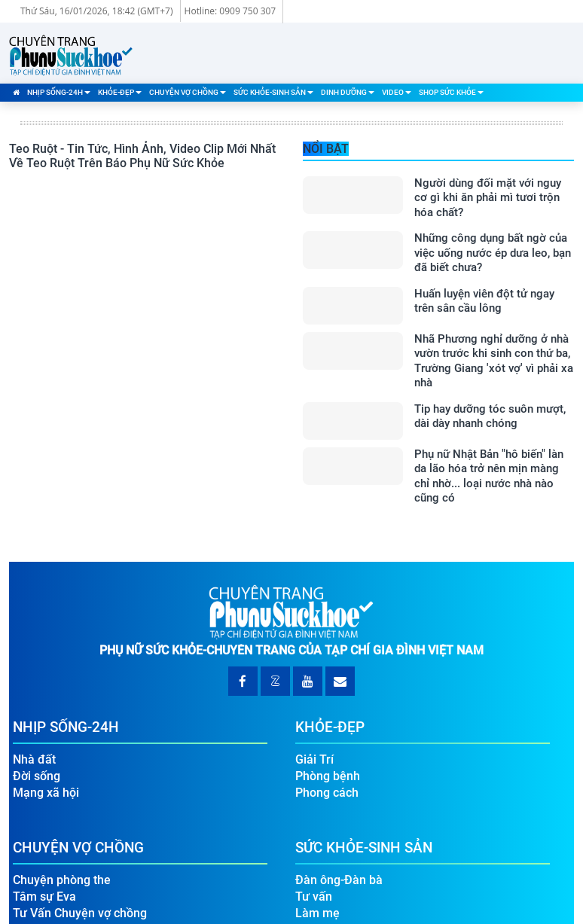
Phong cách (327, 793)
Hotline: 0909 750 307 (230, 11)
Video (397, 92)
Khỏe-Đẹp (120, 92)
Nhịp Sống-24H (59, 92)
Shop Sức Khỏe (451, 92)
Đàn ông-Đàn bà (339, 880)
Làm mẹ (317, 913)
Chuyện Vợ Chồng (188, 92)
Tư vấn (314, 897)
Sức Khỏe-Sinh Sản (273, 92)
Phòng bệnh (328, 776)
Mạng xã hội (46, 793)
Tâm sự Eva (44, 897)
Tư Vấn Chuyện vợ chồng (80, 913)
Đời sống (37, 776)
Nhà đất (34, 759)
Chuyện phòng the (62, 880)
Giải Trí (314, 759)
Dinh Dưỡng (348, 92)
